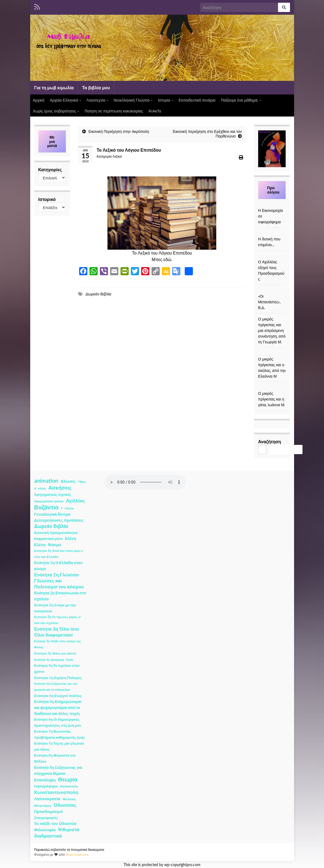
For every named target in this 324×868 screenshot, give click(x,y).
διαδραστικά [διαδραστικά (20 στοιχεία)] (48, 836)
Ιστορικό (47, 199)
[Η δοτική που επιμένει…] (272, 233)
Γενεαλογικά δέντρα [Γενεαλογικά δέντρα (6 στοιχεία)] (52, 514)
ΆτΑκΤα (155, 111)
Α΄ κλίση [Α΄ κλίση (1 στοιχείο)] (40, 488)
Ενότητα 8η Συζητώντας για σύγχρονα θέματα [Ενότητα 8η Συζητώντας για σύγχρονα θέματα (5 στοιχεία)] (58, 770)
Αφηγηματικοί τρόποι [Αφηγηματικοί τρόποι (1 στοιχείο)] (49, 501)
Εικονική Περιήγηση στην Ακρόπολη (119, 131)
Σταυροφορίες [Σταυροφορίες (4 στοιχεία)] (46, 818)
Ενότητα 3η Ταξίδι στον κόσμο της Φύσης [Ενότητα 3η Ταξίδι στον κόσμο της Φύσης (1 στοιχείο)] (58, 644)
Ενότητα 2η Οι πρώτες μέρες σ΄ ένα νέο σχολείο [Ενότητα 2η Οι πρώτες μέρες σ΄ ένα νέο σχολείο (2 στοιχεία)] (58, 620)
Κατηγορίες (50, 169)
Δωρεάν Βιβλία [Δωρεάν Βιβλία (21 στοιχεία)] (51, 526)
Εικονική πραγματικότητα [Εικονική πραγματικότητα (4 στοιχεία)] (56, 533)
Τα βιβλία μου (96, 88)
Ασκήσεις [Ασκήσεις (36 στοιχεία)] (60, 488)
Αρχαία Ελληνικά (65, 100)
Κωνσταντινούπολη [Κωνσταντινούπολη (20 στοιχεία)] (56, 792)
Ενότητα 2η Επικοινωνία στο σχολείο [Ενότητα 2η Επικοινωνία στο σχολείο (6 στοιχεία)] (60, 596)
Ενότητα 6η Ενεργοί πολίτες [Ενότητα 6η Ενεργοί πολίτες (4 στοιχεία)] (58, 696)
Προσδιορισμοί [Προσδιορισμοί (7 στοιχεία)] (49, 812)
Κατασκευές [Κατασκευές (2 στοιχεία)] (69, 786)
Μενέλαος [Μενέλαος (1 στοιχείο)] (70, 799)
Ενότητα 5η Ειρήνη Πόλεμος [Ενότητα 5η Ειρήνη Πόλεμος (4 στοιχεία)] (58, 678)
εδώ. (168, 259)
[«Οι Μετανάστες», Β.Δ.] (272, 290)
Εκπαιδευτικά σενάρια (197, 100)
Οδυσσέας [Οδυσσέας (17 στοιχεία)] (65, 805)
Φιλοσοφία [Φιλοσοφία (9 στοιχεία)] (45, 830)
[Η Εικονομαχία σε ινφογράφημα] (272, 205)
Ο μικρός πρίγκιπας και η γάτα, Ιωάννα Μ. (272, 399)
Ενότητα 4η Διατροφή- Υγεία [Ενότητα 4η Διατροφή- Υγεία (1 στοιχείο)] (54, 660)
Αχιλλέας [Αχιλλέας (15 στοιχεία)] (76, 501)
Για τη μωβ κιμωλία (54, 88)
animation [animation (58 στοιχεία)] (46, 481)
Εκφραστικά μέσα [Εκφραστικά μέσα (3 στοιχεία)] (49, 539)
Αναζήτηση (270, 441)
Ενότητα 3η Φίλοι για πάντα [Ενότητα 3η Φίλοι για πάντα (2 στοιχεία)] (55, 653)
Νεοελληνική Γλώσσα (133, 100)
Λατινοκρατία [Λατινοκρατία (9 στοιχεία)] (47, 799)
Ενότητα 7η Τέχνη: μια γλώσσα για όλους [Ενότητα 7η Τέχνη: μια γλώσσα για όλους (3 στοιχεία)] (59, 746)
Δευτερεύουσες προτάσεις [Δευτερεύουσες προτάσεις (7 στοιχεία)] (59, 520)
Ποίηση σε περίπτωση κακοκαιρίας (114, 111)
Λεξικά (117, 156)
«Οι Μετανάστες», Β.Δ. (269, 302)
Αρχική (39, 100)
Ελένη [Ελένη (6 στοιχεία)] (71, 538)
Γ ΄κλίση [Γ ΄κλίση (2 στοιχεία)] (67, 508)
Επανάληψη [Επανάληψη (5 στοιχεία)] (45, 780)
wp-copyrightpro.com (182, 865)
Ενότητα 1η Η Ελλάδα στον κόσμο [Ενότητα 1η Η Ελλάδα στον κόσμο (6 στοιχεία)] (58, 566)
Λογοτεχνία (97, 100)
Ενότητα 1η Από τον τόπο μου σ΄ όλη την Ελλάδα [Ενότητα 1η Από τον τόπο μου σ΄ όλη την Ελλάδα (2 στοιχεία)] (59, 554)
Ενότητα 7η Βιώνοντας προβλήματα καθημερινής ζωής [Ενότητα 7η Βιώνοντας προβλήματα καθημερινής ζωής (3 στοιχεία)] (60, 734)
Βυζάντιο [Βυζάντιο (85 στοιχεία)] (47, 507)
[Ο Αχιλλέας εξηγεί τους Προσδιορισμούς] (272, 256)
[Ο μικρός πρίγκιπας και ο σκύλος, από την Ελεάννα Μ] (272, 353)
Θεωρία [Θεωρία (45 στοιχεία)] (68, 780)
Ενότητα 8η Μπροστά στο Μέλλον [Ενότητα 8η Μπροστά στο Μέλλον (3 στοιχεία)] (55, 758)
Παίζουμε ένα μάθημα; (241, 100)
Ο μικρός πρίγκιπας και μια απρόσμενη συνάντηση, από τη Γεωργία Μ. (272, 330)
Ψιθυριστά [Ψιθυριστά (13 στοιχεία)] (69, 829)
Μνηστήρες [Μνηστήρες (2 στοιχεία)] (43, 806)
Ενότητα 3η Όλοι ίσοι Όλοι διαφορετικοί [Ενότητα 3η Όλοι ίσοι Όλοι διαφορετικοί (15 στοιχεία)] (57, 632)
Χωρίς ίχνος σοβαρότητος (56, 111)
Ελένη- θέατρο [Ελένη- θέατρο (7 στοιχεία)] (48, 545)
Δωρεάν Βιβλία (98, 294)
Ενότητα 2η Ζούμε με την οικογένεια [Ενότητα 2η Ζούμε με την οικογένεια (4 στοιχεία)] (55, 608)
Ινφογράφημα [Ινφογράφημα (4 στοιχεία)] (46, 786)
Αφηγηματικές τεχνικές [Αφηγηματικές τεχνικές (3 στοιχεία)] (53, 495)
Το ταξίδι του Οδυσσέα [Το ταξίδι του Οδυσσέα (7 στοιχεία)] (55, 823)
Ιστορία (166, 100)
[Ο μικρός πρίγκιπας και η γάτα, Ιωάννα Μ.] (272, 388)
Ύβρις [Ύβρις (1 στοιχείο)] (81, 482)
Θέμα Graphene (77, 855)
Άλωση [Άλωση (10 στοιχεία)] (68, 481)
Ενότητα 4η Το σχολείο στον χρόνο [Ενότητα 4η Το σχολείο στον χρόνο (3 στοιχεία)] (57, 669)
